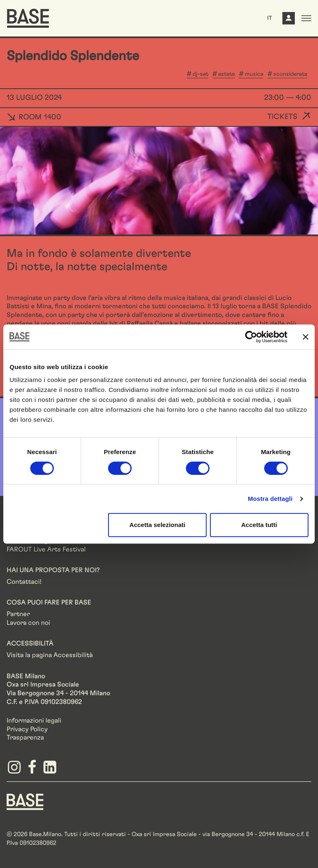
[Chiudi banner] (306, 337)
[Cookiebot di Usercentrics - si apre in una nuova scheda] (251, 337)
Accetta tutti (259, 525)
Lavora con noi (28, 623)
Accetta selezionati (158, 525)
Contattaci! (24, 582)
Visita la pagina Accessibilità (50, 655)
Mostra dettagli (270, 499)
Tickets (282, 117)
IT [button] (270, 18)
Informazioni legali (34, 721)
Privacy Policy (27, 729)
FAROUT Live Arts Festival (46, 549)
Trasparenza (25, 737)
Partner (18, 614)
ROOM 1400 (34, 117)
